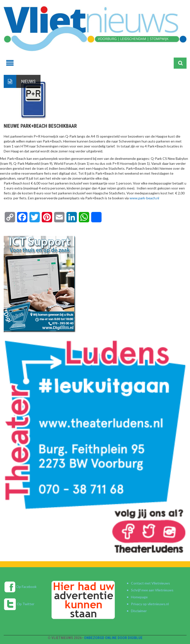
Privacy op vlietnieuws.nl (150, 604)
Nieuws (28, 81)
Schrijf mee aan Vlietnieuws (152, 590)
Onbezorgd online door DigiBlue (113, 638)
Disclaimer (139, 611)
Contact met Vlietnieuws (150, 583)
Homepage (139, 597)
